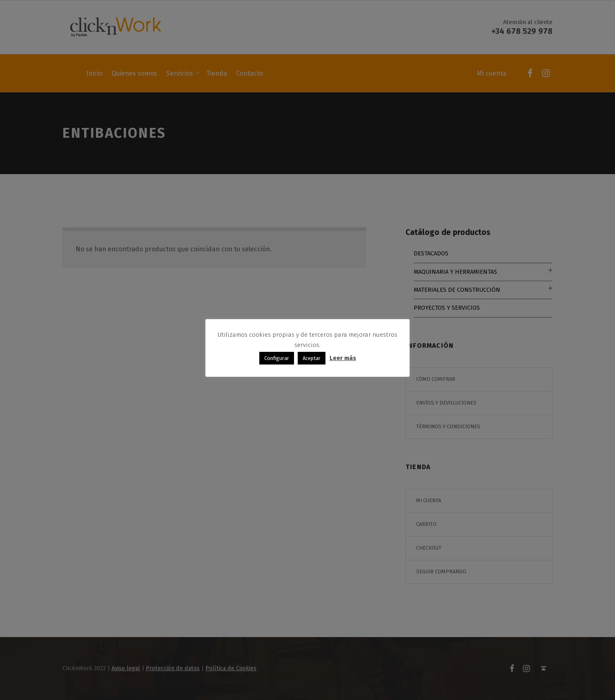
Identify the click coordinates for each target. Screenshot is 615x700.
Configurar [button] (277, 358)
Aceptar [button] (312, 358)
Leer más (343, 358)
